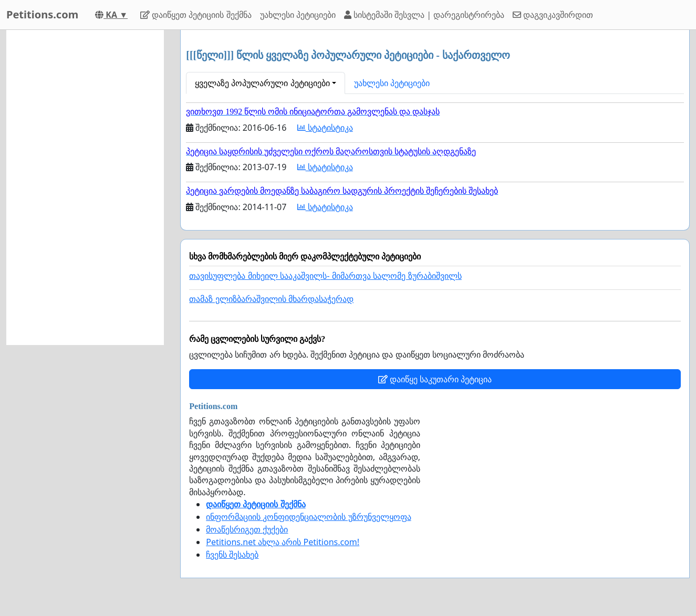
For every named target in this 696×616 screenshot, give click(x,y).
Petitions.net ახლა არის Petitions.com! (283, 542)
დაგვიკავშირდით (553, 15)
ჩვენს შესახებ (232, 555)
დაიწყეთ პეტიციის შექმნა (196, 15)
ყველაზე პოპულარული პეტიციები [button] (262, 83)
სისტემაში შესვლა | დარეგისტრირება (424, 15)
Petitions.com (42, 14)
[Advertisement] (85, 187)
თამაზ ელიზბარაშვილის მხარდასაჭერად (271, 299)
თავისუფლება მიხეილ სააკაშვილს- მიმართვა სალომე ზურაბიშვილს (325, 276)
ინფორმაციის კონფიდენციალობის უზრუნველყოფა (308, 517)
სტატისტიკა (325, 128)
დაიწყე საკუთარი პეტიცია (435, 379)
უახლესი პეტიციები (298, 15)
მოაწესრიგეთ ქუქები (247, 529)
